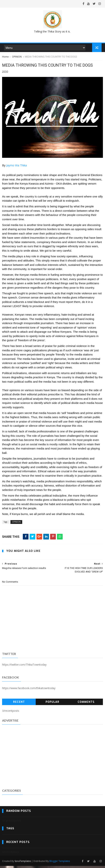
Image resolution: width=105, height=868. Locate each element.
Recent (19, 704)
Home (5, 59)
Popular (52, 704)
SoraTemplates (23, 863)
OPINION (17, 59)
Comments (86, 704)
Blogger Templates (60, 863)
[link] (17, 168)
